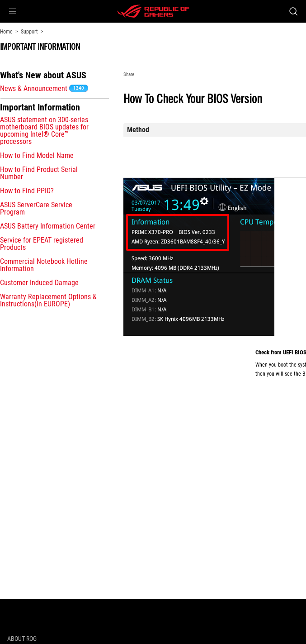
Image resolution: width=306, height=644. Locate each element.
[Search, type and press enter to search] (293, 11)
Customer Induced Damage (39, 283)
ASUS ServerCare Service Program (36, 208)
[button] (13, 11)
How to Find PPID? (27, 191)
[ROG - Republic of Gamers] (153, 11)
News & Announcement (34, 88)
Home (6, 32)
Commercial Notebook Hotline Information (44, 265)
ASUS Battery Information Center (48, 226)
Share (129, 74)
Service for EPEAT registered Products (42, 244)
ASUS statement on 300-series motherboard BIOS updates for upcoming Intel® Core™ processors (44, 131)
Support (29, 32)
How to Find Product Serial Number (39, 173)
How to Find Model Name (37, 155)
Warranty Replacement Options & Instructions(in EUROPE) (48, 300)
